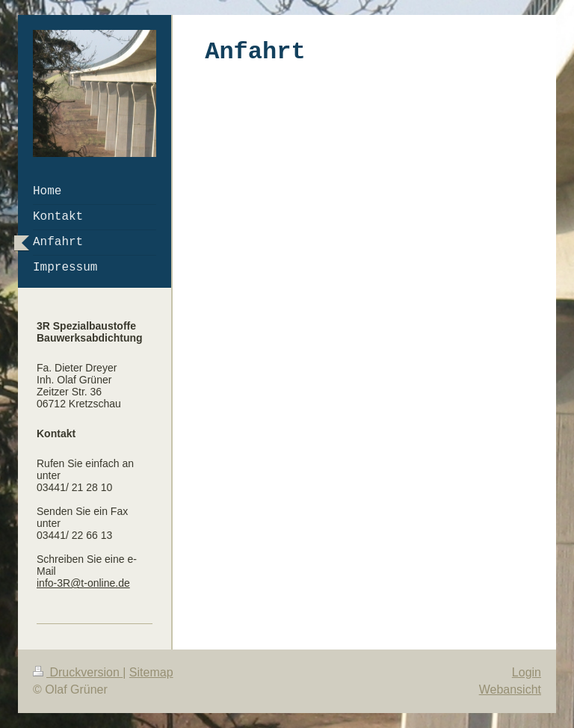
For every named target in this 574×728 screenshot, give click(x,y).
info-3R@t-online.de (83, 583)
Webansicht (510, 690)
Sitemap (151, 672)
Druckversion (78, 672)
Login (527, 672)
